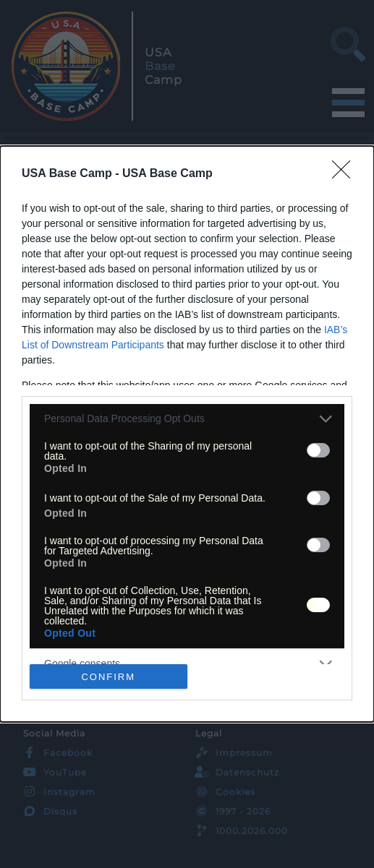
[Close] (346, 174)
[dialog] (187, 434)
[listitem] (187, 419)
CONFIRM (108, 677)
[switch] (318, 450)
